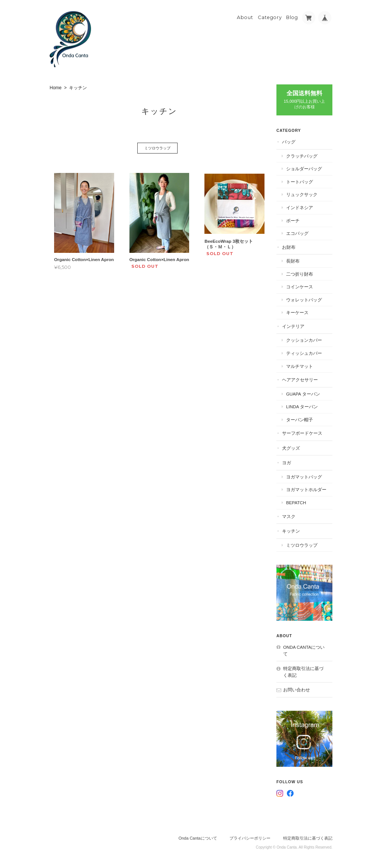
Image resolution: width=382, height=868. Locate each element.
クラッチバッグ (302, 156)
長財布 (293, 261)
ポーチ (293, 221)
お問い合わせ (297, 690)
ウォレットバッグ (304, 300)
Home (56, 88)
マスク (289, 516)
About (245, 17)
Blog (292, 17)
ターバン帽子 (300, 420)
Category (270, 17)
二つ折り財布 (300, 274)
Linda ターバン (302, 407)
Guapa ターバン (303, 394)
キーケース (297, 312)
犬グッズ (291, 448)
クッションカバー (304, 340)
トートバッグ (300, 182)
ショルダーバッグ (304, 169)
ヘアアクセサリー (300, 380)
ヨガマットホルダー (306, 489)
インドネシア (300, 207)
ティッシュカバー (304, 353)
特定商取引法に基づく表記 (303, 672)
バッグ (289, 142)
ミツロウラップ (157, 148)
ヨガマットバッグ (304, 477)
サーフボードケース (302, 433)
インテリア (293, 326)
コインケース (300, 287)
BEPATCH (296, 503)
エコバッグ (297, 233)
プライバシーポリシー (250, 838)
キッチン (291, 531)
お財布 (289, 247)
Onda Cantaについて (304, 650)
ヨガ (286, 463)
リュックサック (302, 194)
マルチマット (300, 366)
